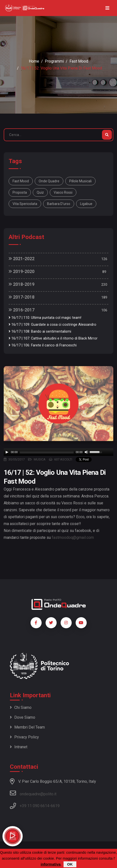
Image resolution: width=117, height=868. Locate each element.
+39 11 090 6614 (34, 806)
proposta (20, 192)
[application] (58, 452)
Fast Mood (79, 61)
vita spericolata (25, 204)
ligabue (86, 204)
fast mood (21, 181)
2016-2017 (22, 310)
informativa (51, 864)
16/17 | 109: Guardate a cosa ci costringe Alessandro (52, 325)
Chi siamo (21, 707)
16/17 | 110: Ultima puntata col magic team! (45, 318)
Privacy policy (24, 737)
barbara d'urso (59, 204)
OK (70, 864)
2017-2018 (22, 297)
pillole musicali (80, 181)
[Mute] (86, 452)
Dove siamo (23, 717)
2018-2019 (22, 284)
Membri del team (27, 727)
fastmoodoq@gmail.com (73, 537)
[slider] (47, 452)
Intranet (19, 747)
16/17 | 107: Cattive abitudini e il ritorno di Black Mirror (53, 338)
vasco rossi (63, 192)
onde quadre (49, 181)
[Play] (7, 452)
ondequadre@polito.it (33, 793)
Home (34, 61)
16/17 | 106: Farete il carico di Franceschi (43, 345)
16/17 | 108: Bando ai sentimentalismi (40, 332)
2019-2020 (22, 271)
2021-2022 (22, 259)
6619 (55, 806)
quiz (40, 192)
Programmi (54, 61)
